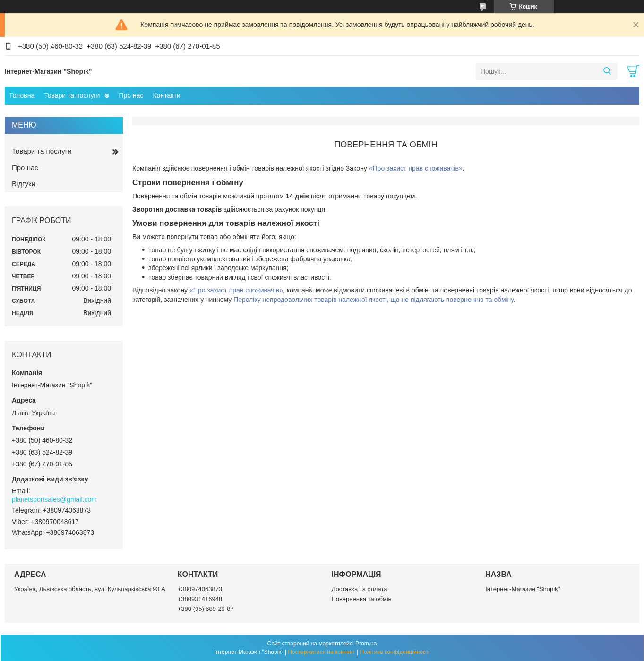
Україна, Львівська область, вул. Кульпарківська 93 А (90, 589)
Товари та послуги (72, 95)
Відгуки (24, 184)
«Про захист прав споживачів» (416, 168)
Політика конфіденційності (395, 652)
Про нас (131, 95)
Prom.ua (366, 644)
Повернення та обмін (362, 599)
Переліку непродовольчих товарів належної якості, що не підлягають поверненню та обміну (374, 300)
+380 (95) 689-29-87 (206, 609)
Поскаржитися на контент (321, 652)
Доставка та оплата (360, 589)
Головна (22, 95)
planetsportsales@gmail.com (54, 499)
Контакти (166, 95)
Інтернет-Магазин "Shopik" (523, 589)
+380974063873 (200, 589)
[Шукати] (607, 71)
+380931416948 (200, 599)
